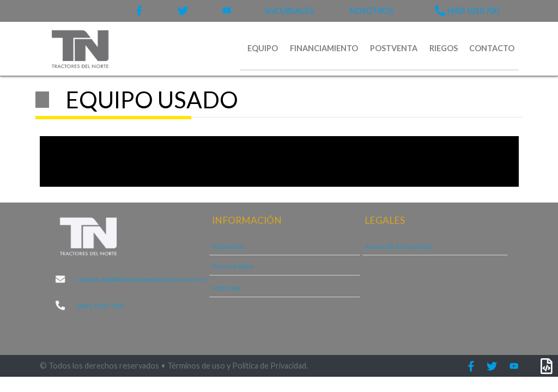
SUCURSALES (289, 11)
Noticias (226, 287)
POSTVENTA (394, 48)
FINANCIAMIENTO (324, 48)
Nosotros (228, 246)
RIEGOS (444, 48)
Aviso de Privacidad (398, 246)
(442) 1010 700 (466, 11)
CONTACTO (492, 48)
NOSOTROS (371, 11)
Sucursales (233, 266)
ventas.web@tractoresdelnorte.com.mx (137, 279)
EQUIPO (263, 48)
